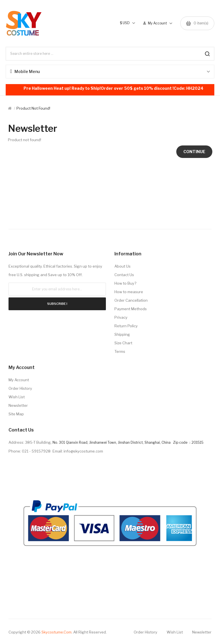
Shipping (122, 334)
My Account (19, 380)
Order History (20, 388)
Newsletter (18, 405)
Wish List (17, 397)
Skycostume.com (56, 632)
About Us (122, 266)
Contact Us (124, 275)
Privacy (121, 317)
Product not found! (33, 108)
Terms (120, 351)
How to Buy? (125, 283)
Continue (194, 152)
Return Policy (126, 326)
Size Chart (123, 343)
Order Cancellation (131, 300)
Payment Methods (131, 309)
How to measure (129, 292)
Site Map (16, 414)
